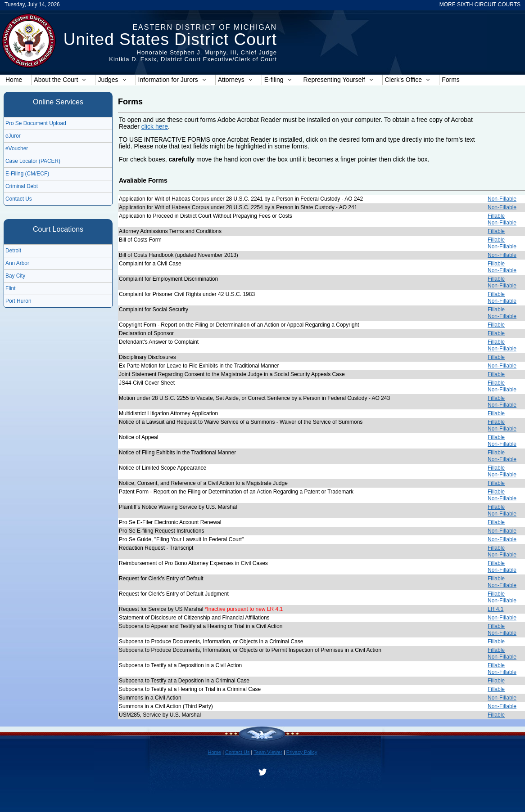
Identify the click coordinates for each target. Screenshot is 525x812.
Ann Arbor (17, 263)
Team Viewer (268, 752)
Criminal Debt (22, 186)
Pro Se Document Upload (36, 123)
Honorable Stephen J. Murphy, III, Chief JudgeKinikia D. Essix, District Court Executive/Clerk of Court (193, 56)
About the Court (60, 80)
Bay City (15, 276)
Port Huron (18, 301)
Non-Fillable (502, 199)
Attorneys (235, 80)
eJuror (13, 136)
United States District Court (170, 39)
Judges (112, 80)
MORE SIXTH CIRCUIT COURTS (480, 4)
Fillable (496, 216)
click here (155, 126)
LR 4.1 (496, 609)
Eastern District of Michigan (205, 27)
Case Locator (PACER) (33, 161)
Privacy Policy (302, 752)
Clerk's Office (408, 80)
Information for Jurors (172, 80)
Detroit (13, 251)
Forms (451, 80)
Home (14, 80)
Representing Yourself (338, 80)
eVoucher (17, 148)
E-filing (278, 80)
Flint (10, 288)
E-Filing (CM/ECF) (27, 174)
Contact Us (19, 199)
